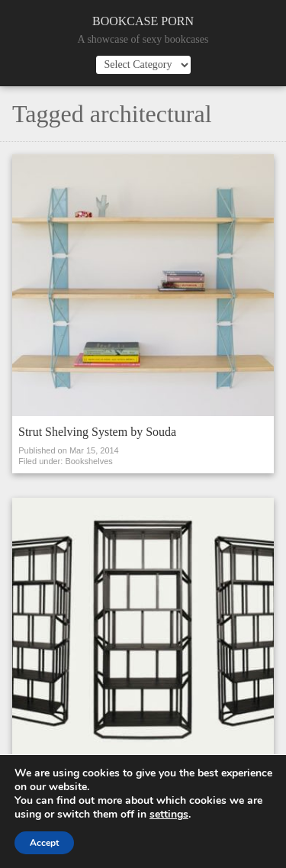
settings (169, 815)
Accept (44, 843)
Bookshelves (88, 461)
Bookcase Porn (143, 21)
